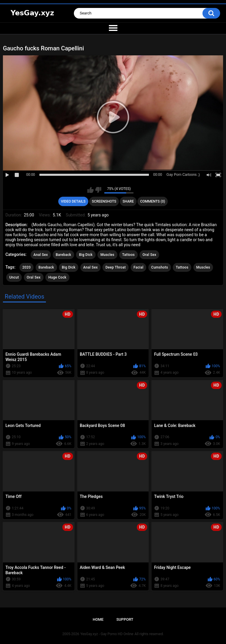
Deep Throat (116, 267)
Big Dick (86, 255)
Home (98, 619)
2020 (26, 267)
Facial (139, 267)
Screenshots (104, 201)
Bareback (63, 255)
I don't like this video (98, 190)
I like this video (90, 190)
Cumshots (160, 267)
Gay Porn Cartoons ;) (183, 175)
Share (128, 201)
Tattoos (128, 255)
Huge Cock (57, 277)
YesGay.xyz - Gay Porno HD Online (107, 634)
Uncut (14, 277)
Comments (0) (153, 201)
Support (125, 619)
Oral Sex (149, 255)
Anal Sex (41, 255)
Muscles (107, 255)
